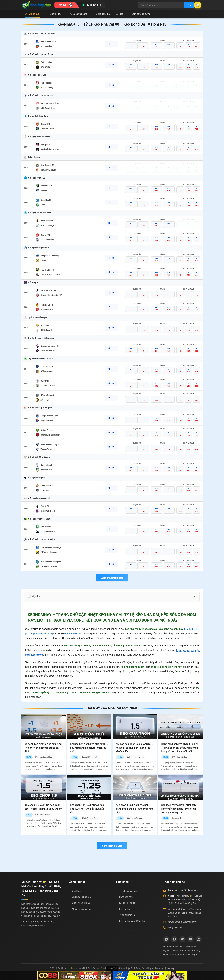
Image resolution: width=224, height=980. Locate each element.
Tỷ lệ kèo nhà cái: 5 (128, 891)
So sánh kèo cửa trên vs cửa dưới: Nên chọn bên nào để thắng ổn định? (43, 748)
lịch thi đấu (189, 629)
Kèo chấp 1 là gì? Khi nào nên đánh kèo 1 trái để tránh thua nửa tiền (134, 809)
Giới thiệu (77, 891)
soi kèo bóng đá (78, 634)
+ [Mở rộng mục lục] (194, 597)
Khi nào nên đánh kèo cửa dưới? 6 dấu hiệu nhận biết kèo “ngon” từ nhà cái (89, 748)
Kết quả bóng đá (127, 903)
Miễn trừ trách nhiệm (82, 909)
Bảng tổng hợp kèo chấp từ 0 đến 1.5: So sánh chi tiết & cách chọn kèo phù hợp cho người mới (180, 748)
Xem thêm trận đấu (112, 578)
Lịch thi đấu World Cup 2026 (133, 921)
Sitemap (170, 968)
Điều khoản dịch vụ (81, 903)
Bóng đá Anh (178, 818)
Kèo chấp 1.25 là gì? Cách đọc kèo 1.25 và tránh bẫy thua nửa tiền (87, 809)
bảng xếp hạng (48, 634)
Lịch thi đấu (55, 14)
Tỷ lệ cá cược (33, 14)
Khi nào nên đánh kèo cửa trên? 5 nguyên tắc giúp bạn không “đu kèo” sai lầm (135, 748)
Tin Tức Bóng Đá (102, 14)
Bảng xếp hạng (78, 14)
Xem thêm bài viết (112, 846)
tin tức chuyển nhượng (37, 655)
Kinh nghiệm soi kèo (44, 757)
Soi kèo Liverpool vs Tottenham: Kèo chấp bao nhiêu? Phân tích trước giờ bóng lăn (179, 809)
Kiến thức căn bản (180, 757)
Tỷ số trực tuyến (127, 915)
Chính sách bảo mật (82, 897)
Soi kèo (121, 14)
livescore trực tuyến (188, 650)
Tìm (186, 5)
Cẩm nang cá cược (142, 14)
